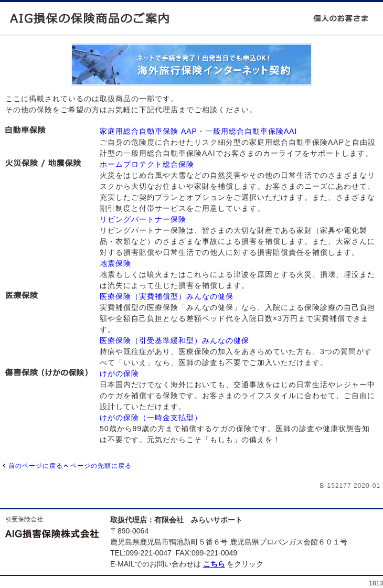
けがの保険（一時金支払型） (151, 418)
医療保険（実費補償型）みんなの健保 (167, 296)
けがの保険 (119, 373)
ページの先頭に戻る (101, 466)
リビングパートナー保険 (143, 219)
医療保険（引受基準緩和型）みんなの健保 (174, 340)
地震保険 (115, 263)
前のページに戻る (36, 466)
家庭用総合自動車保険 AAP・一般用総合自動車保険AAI (198, 131)
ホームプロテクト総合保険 (147, 164)
